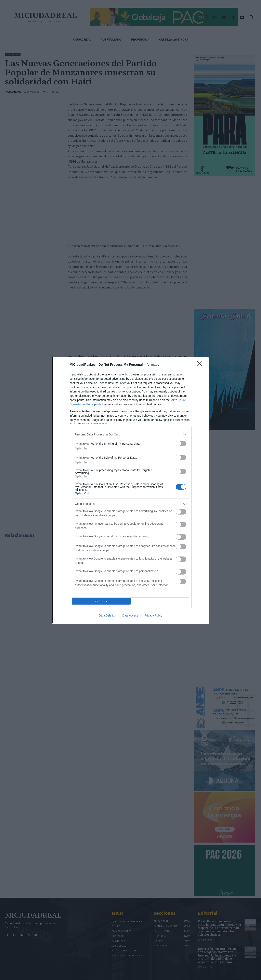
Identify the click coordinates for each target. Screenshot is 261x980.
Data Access (130, 615)
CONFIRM (101, 601)
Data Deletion (108, 615)
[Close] (201, 365)
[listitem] (131, 435)
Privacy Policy (153, 615)
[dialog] (131, 490)
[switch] (181, 443)
